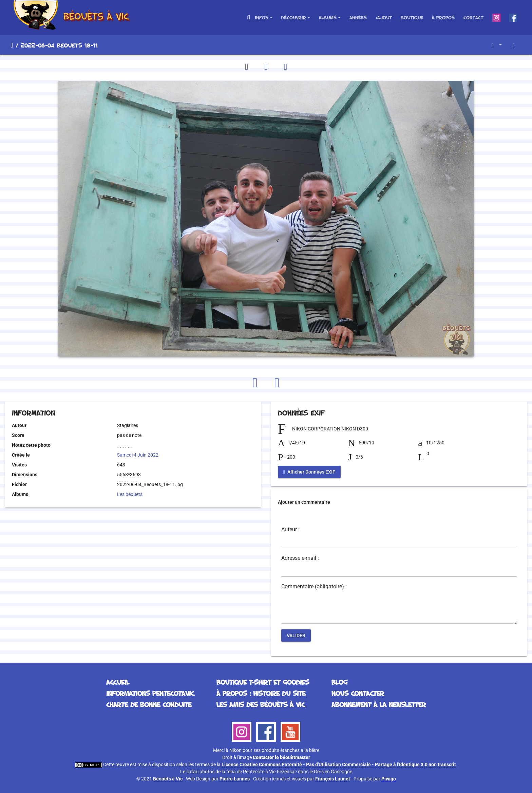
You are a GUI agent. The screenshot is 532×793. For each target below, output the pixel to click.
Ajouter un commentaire (304, 502)
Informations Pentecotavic (150, 693)
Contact (473, 17)
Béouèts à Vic (168, 779)
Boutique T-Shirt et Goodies (263, 682)
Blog (339, 682)
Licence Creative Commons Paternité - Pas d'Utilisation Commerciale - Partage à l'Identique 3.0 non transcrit (339, 764)
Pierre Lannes (235, 779)
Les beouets (130, 494)
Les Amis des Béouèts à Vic (261, 704)
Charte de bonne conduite (149, 704)
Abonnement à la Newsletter (379, 704)
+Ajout (384, 17)
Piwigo (389, 779)
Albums (328, 17)
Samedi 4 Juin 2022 (138, 455)
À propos (443, 17)
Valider (296, 635)
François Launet (333, 779)
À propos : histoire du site (261, 693)
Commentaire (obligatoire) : (314, 587)
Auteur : (290, 530)
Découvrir (293, 17)
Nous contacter (358, 693)
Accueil (12, 45)
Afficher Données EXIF (309, 472)
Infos (262, 17)
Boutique (412, 17)
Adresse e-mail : (300, 558)
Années (358, 17)
